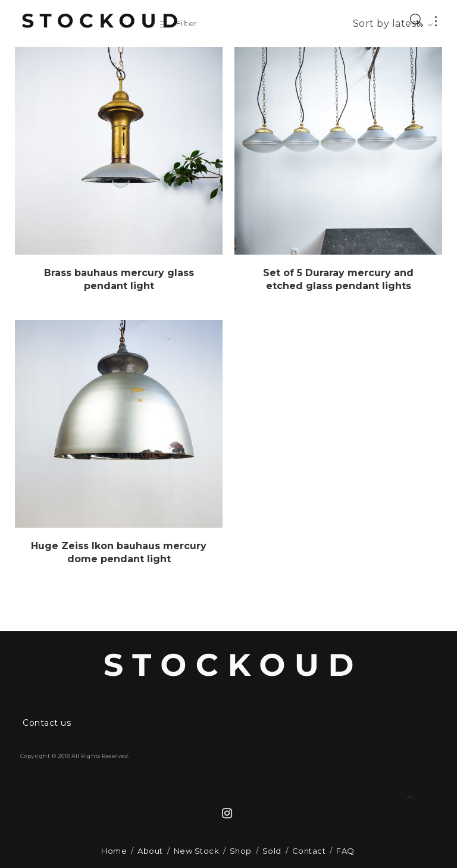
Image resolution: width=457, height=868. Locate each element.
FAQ (345, 851)
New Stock (196, 851)
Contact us (47, 723)
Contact (309, 851)
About (150, 851)
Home (114, 851)
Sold (272, 851)
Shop (241, 851)
